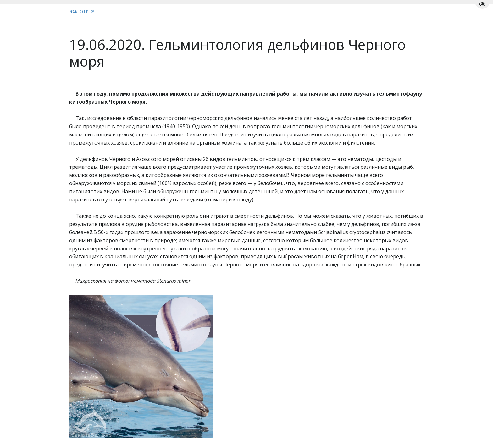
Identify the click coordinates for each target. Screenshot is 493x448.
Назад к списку (81, 11)
